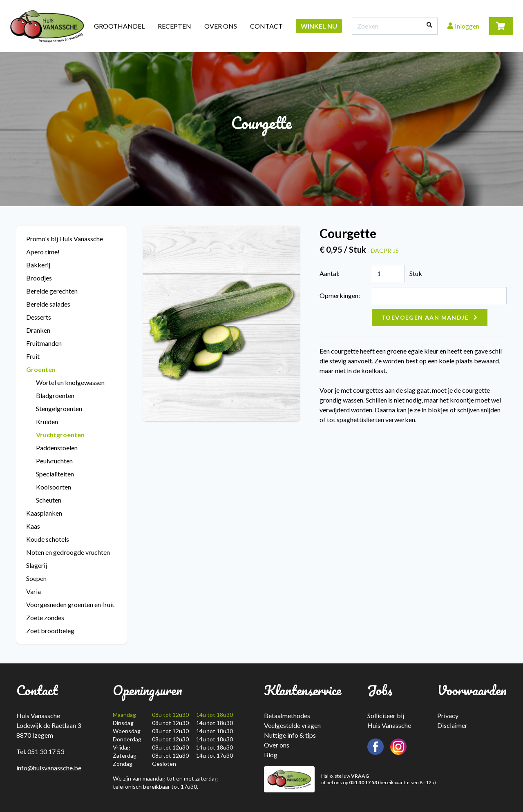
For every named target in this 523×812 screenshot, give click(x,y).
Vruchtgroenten (60, 435)
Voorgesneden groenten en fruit (70, 604)
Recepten (174, 26)
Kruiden (47, 422)
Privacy (448, 715)
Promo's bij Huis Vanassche (65, 239)
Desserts (39, 317)
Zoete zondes (45, 617)
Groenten (41, 369)
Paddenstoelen (57, 448)
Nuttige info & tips (290, 735)
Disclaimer (452, 725)
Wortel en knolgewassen (70, 382)
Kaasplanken (44, 513)
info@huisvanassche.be (49, 768)
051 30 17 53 (363, 782)
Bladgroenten (55, 395)
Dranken (38, 330)
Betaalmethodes (287, 715)
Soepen (36, 578)
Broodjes (39, 278)
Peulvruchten (54, 461)
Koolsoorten (54, 487)
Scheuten (49, 500)
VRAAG (360, 776)
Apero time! (43, 252)
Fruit (33, 356)
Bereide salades (48, 304)
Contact (266, 26)
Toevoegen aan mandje (425, 317)
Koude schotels (48, 539)
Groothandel (119, 26)
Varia (34, 591)
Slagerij (37, 565)
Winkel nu (319, 26)
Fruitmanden (44, 343)
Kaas (33, 526)
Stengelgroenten (59, 408)
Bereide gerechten (52, 291)
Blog (271, 755)
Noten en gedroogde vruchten (68, 552)
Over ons (221, 26)
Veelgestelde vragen (292, 725)
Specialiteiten (55, 474)
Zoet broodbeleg (50, 631)
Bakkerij (38, 265)
